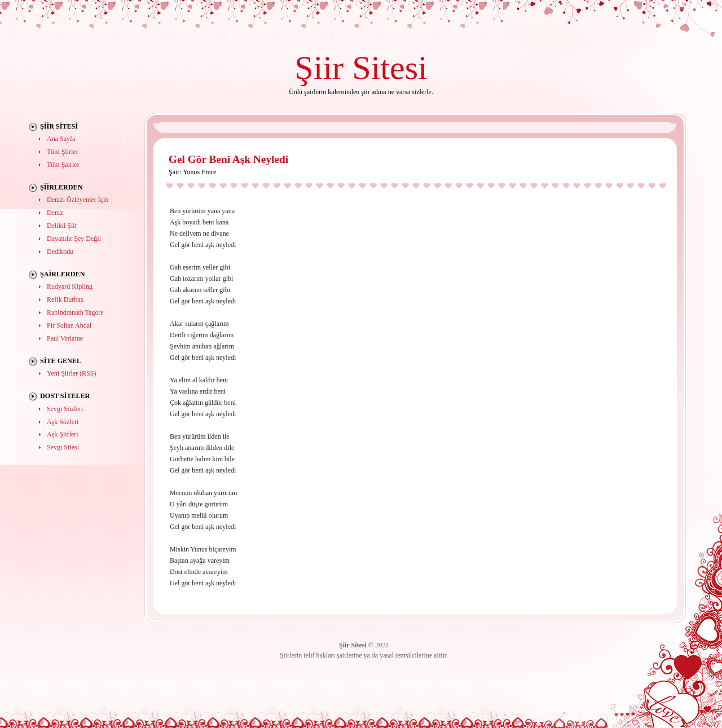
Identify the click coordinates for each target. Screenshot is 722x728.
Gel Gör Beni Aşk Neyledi (228, 159)
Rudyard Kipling (70, 286)
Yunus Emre (199, 172)
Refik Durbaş (65, 299)
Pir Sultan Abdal (69, 325)
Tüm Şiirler (63, 152)
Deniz (55, 213)
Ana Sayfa (61, 139)
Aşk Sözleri (63, 422)
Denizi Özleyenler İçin (78, 200)
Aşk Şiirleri (63, 434)
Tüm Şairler (63, 165)
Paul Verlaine (65, 338)
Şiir (319, 67)
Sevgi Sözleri (65, 409)
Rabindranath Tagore (75, 312)
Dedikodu (60, 252)
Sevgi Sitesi (63, 447)
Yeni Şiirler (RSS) (71, 373)
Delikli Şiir (62, 226)
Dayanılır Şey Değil (74, 239)
